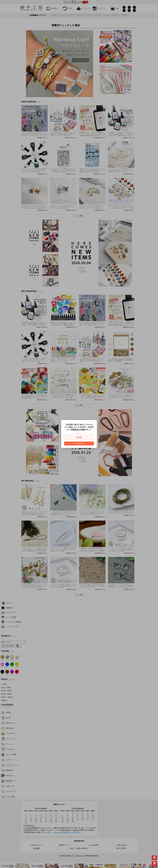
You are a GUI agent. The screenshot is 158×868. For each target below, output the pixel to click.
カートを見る (154, 864)
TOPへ (154, 858)
